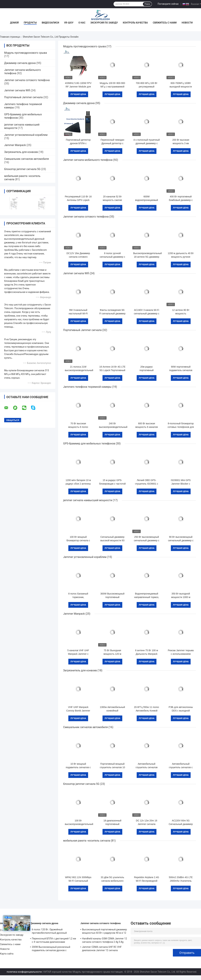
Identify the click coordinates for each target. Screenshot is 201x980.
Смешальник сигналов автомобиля (26, 159)
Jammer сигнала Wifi (17, 90)
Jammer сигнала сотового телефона (27, 80)
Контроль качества (135, 23)
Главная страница (10, 37)
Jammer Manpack (15, 145)
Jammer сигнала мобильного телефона (88, 160)
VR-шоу (69, 23)
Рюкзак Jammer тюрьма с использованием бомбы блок (181, 654)
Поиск (147, 4)
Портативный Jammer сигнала (23, 97)
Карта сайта (7, 954)
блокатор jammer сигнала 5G (22, 169)
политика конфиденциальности (24, 972)
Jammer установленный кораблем (26, 135)
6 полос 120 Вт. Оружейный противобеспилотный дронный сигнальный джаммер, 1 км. (49, 932)
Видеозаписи (50, 23)
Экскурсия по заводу (104, 23)
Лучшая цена (78, 94)
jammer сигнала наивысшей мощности (88, 500)
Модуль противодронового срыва (26, 53)
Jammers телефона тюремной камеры (87, 387)
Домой (14, 23)
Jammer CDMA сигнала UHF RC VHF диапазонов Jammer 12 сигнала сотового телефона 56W (102, 949)
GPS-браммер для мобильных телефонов (89, 444)
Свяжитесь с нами (165, 23)
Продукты (30, 23)
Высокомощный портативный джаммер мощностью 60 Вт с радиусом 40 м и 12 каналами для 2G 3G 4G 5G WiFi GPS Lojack (105, 932)
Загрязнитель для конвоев (21, 152)
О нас (82, 23)
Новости (187, 23)
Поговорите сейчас (168, 4)
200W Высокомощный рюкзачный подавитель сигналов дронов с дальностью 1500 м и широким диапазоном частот (51, 949)
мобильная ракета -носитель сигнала (87, 841)
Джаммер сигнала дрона (20, 63)
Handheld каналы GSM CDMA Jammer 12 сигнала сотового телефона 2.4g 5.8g (105, 940)
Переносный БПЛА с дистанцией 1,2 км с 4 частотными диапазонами (54, 940)
